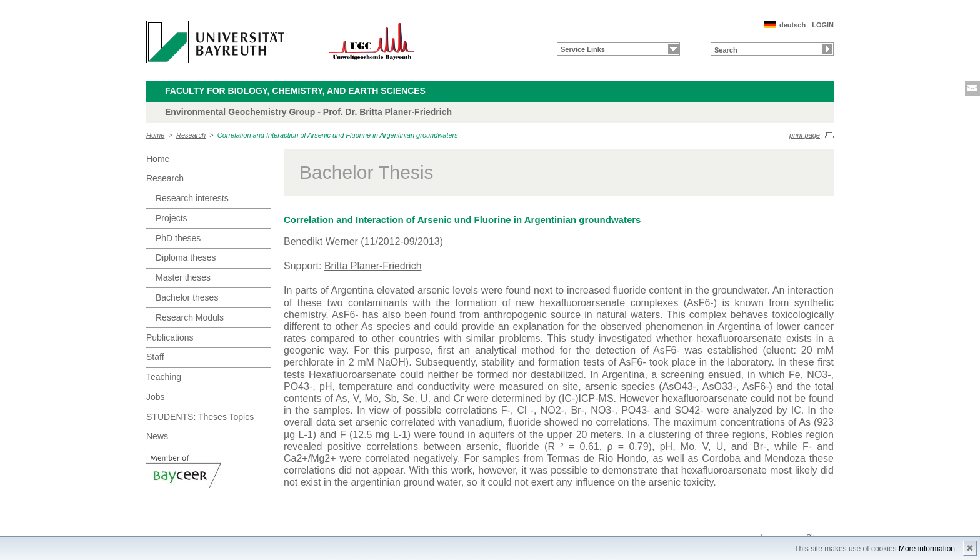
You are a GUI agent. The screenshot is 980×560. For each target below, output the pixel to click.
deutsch (792, 25)
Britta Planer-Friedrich (373, 266)
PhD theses (178, 238)
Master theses (183, 277)
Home (155, 135)
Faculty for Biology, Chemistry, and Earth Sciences (295, 91)
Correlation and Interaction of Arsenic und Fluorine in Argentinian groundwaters (338, 135)
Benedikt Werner (321, 242)
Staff (155, 357)
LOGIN (823, 25)
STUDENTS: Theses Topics (200, 417)
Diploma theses (186, 257)
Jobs (156, 397)
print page (805, 135)
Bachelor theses (187, 297)
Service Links (583, 49)
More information (927, 549)
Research (191, 135)
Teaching (164, 377)
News (157, 436)
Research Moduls (190, 317)
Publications (170, 337)
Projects (172, 218)
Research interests (192, 198)
